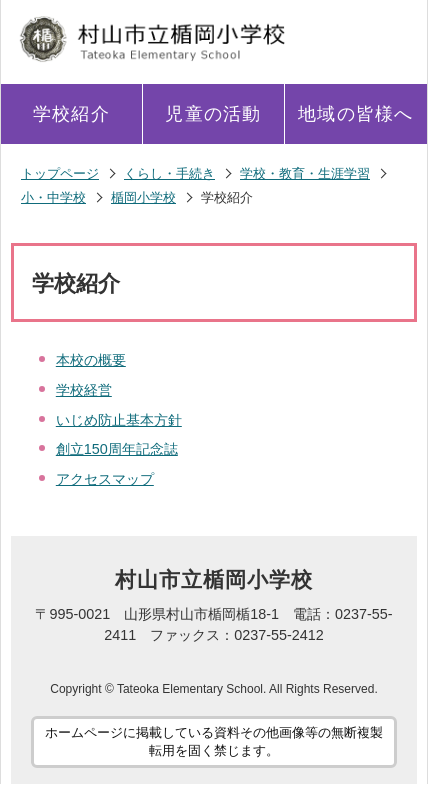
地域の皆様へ (355, 114)
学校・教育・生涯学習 (305, 173)
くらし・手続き (169, 173)
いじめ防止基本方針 (119, 420)
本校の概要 (91, 360)
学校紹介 (71, 114)
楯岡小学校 (143, 197)
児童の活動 (213, 114)
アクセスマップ (105, 479)
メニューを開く (391, 36)
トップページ (60, 173)
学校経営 (84, 390)
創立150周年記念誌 (117, 449)
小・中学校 (53, 197)
